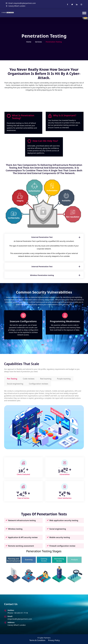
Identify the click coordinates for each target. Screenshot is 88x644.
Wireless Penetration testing (56, 275)
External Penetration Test (56, 237)
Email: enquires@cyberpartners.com (21, 3)
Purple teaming (64, 379)
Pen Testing (12, 379)
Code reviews (29, 379)
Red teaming (46, 379)
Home (29, 42)
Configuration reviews (38, 384)
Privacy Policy (54, 640)
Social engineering (15, 384)
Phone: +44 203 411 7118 (18, 613)
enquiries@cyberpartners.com (20, 619)
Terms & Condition (37, 640)
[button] (43, 345)
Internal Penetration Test (56, 267)
